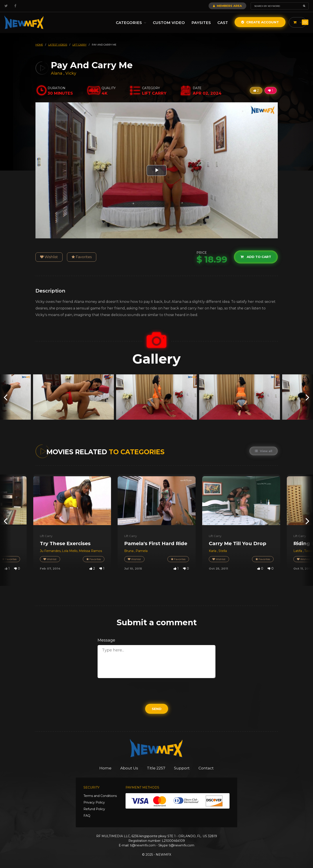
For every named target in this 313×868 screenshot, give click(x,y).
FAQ (87, 816)
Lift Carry (46, 536)
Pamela (142, 551)
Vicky (71, 73)
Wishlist (49, 257)
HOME (39, 45)
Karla (213, 551)
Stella (223, 551)
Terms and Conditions (100, 796)
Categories (131, 23)
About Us (129, 768)
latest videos (58, 45)
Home (105, 768)
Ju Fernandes (50, 551)
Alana (57, 73)
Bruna (129, 551)
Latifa (298, 551)
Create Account (260, 22)
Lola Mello (70, 551)
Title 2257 (156, 768)
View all (264, 451)
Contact (206, 768)
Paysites (201, 23)
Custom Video (169, 23)
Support (182, 768)
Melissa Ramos (90, 551)
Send (157, 709)
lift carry (80, 45)
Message (106, 640)
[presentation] (6, 397)
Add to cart (256, 257)
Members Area (227, 6)
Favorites (82, 257)
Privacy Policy (94, 802)
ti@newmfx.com (143, 845)
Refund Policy (94, 809)
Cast (223, 23)
